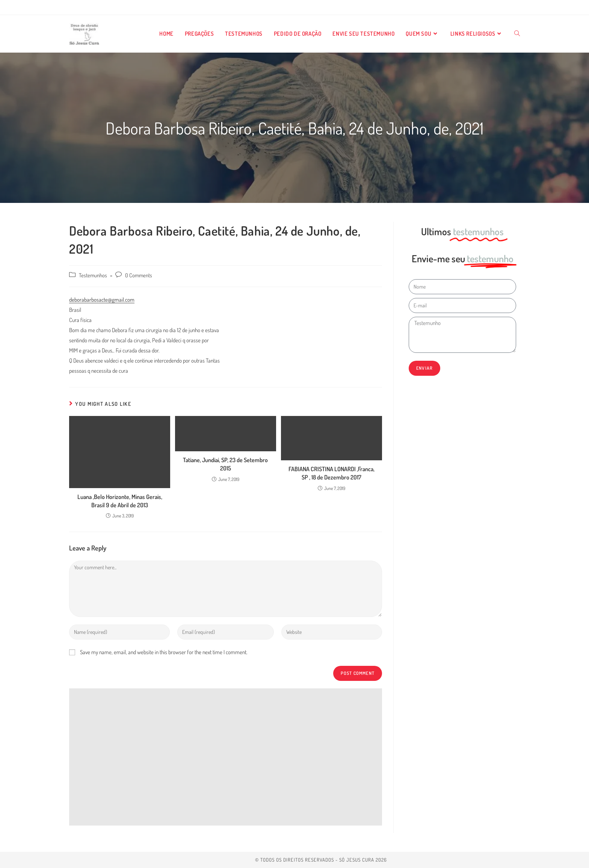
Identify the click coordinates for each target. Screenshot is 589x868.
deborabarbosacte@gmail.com (102, 300)
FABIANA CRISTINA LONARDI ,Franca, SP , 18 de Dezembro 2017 (332, 473)
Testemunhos (93, 275)
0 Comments (139, 275)
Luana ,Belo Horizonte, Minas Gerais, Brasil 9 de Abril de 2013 (120, 501)
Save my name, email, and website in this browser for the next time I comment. (164, 652)
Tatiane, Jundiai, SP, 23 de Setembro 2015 (225, 464)
